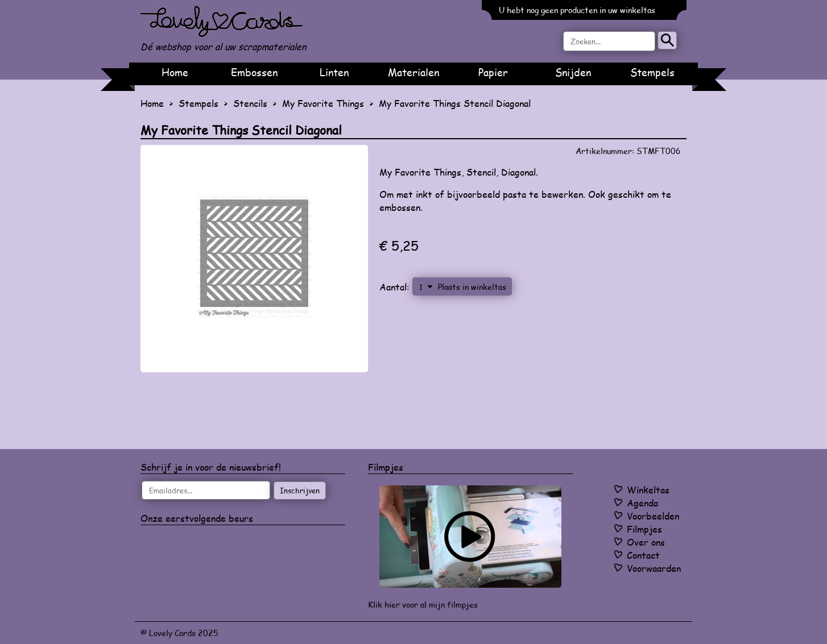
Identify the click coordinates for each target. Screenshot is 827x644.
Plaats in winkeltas (472, 286)
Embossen (254, 72)
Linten (334, 72)
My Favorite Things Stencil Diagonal (455, 103)
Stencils (250, 103)
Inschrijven (300, 491)
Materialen (413, 72)
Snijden (573, 72)
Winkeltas (648, 490)
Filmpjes (644, 529)
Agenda (642, 503)
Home (175, 72)
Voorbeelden (653, 516)
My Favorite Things (323, 103)
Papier (493, 72)
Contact (643, 555)
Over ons (646, 542)
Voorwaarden (654, 568)
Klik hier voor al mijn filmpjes (423, 604)
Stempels (652, 72)
